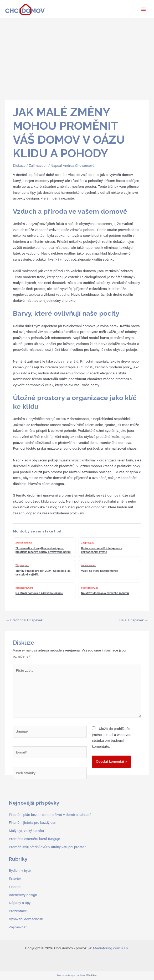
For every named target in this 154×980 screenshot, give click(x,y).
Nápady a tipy (20, 903)
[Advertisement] (77, 58)
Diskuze (19, 165)
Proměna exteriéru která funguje (34, 839)
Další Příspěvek (134, 620)
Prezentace (18, 911)
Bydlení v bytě (20, 870)
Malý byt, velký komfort (27, 831)
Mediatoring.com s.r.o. (111, 948)
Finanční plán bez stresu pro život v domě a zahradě (50, 815)
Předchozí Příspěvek (24, 620)
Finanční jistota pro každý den (33, 822)
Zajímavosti (38, 165)
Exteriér (15, 879)
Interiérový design (23, 895)
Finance (15, 887)
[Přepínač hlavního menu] (144, 9)
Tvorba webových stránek (71, 975)
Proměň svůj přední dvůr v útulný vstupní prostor (47, 847)
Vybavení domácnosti (26, 919)
